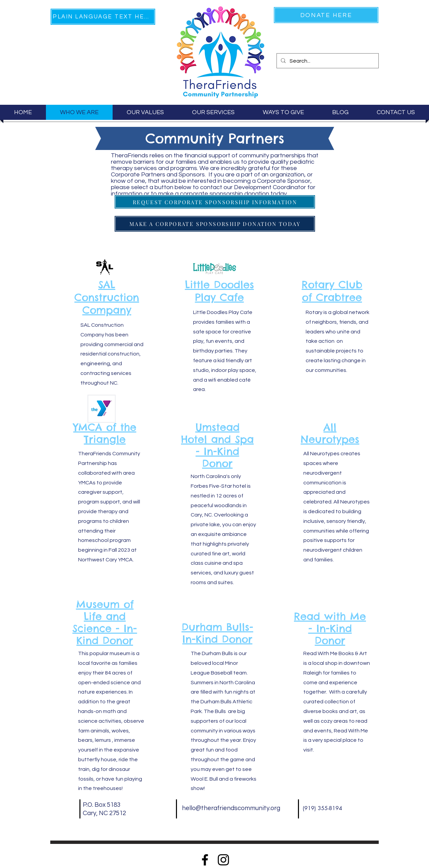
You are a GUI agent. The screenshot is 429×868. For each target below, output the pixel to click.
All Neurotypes (330, 433)
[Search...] (327, 61)
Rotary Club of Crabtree (332, 291)
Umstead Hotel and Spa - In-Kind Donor (217, 445)
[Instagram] (223, 860)
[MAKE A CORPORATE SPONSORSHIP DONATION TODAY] (215, 224)
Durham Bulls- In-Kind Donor (218, 633)
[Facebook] (205, 860)
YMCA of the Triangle (105, 433)
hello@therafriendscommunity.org (231, 808)
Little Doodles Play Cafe (220, 291)
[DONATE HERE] (326, 15)
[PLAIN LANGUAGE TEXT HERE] (103, 17)
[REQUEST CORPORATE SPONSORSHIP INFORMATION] (215, 202)
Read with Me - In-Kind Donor (330, 628)
